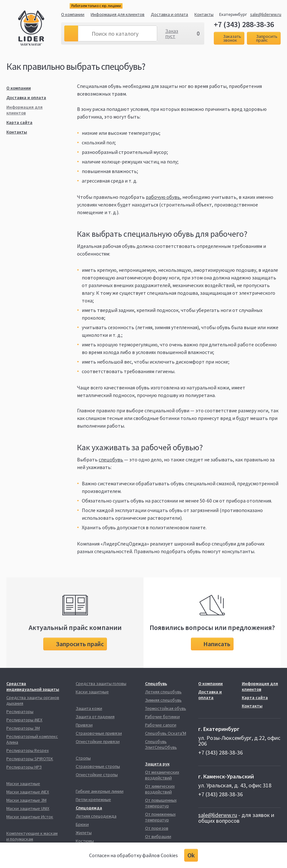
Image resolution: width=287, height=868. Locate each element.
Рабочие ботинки (162, 717)
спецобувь (111, 459)
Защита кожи (89, 708)
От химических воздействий (160, 789)
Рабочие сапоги (161, 725)
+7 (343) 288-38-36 (244, 25)
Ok (191, 855)
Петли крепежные (93, 799)
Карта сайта (19, 122)
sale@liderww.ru (266, 14)
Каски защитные (92, 692)
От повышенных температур (161, 803)
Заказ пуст (172, 33)
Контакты (204, 14)
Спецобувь (156, 684)
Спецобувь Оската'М (166, 733)
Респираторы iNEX (24, 720)
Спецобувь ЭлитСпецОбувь (161, 744)
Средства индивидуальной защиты (33, 686)
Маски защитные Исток (30, 817)
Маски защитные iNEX (28, 792)
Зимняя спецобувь (163, 700)
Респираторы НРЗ (24, 767)
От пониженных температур (160, 817)
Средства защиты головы (101, 684)
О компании (73, 14)
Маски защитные (23, 784)
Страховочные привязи (99, 733)
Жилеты (84, 833)
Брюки (82, 824)
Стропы (83, 758)
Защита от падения (95, 717)
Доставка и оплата (169, 14)
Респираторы (20, 712)
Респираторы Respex (28, 750)
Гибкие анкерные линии (100, 791)
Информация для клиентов (118, 14)
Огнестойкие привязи (98, 741)
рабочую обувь (163, 197)
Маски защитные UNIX (28, 808)
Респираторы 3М (23, 728)
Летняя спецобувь (163, 692)
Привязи (84, 725)
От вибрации (158, 836)
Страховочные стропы (98, 766)
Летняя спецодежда (96, 816)
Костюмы (85, 841)
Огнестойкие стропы (97, 775)
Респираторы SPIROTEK (30, 759)
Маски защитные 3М (26, 800)
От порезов (157, 828)
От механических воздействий (162, 775)
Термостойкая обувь (166, 708)
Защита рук (157, 764)
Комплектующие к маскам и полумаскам (32, 836)
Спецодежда (89, 808)
